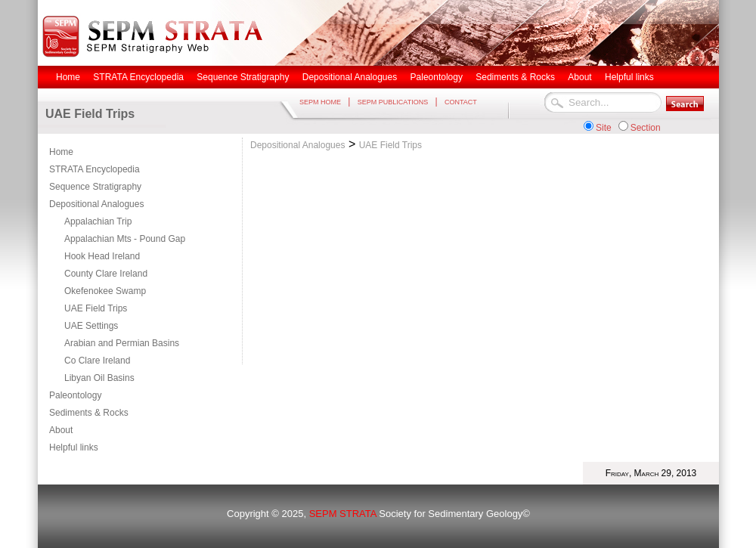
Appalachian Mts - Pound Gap (125, 239)
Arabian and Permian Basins (122, 343)
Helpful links (74, 447)
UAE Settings (91, 326)
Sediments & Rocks (89, 413)
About (61, 430)
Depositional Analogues (96, 204)
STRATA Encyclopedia (94, 169)
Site (604, 128)
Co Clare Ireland (97, 361)
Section (646, 128)
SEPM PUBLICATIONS (393, 102)
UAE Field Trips (96, 308)
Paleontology (75, 395)
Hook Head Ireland (102, 256)
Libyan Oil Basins (99, 378)
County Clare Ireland (106, 274)
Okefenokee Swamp (105, 291)
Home (61, 152)
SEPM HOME (320, 102)
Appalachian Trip (98, 221)
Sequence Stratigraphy (95, 187)
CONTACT (461, 102)
